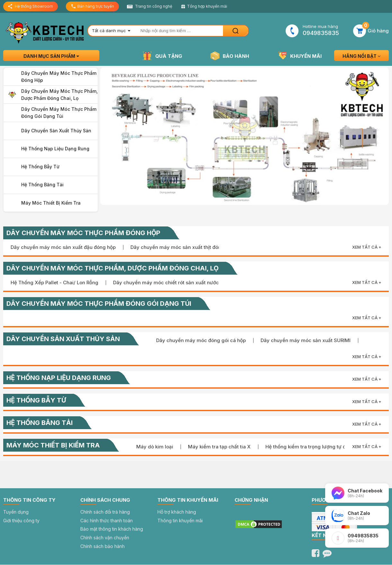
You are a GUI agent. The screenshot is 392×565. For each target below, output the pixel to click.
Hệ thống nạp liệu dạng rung (55, 149)
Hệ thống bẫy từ (40, 167)
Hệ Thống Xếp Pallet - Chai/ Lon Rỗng (54, 282)
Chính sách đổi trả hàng (105, 512)
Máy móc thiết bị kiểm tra (51, 203)
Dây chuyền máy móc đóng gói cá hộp (201, 340)
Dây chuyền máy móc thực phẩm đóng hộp (59, 77)
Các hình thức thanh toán (107, 521)
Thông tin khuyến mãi (180, 521)
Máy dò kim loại (155, 447)
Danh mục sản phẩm (51, 56)
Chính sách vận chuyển (105, 538)
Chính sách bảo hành (102, 546)
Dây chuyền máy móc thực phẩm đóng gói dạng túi (59, 113)
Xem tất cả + (367, 247)
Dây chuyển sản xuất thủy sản (56, 131)
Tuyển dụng (16, 512)
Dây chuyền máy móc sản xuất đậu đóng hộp (63, 247)
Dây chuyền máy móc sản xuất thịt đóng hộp (182, 247)
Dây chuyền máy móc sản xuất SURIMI (306, 340)
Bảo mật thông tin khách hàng (112, 529)
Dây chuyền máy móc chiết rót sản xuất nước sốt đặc (175, 282)
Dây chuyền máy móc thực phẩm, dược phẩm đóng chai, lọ (59, 95)
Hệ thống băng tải (42, 185)
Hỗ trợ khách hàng (177, 512)
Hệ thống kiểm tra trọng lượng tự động (310, 447)
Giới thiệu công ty (21, 521)
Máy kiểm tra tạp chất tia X (219, 447)
